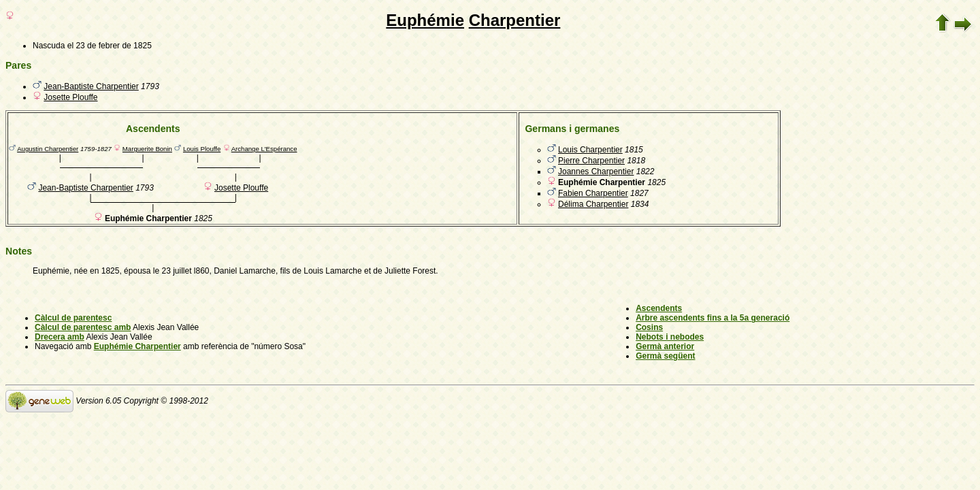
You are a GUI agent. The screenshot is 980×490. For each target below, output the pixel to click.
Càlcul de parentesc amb (83, 327)
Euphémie (425, 20)
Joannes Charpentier (596, 171)
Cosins (649, 327)
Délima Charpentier (593, 204)
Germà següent (665, 356)
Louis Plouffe (202, 149)
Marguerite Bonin (147, 149)
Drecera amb (60, 337)
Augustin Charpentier (48, 149)
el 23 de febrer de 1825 (110, 46)
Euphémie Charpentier (137, 346)
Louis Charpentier (590, 150)
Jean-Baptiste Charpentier (91, 86)
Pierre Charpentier (591, 161)
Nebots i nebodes (670, 337)
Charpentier (515, 20)
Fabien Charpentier (593, 193)
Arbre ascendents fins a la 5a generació (713, 318)
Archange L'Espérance (264, 149)
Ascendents (659, 308)
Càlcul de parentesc (73, 318)
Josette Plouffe (70, 97)
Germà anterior (665, 346)
